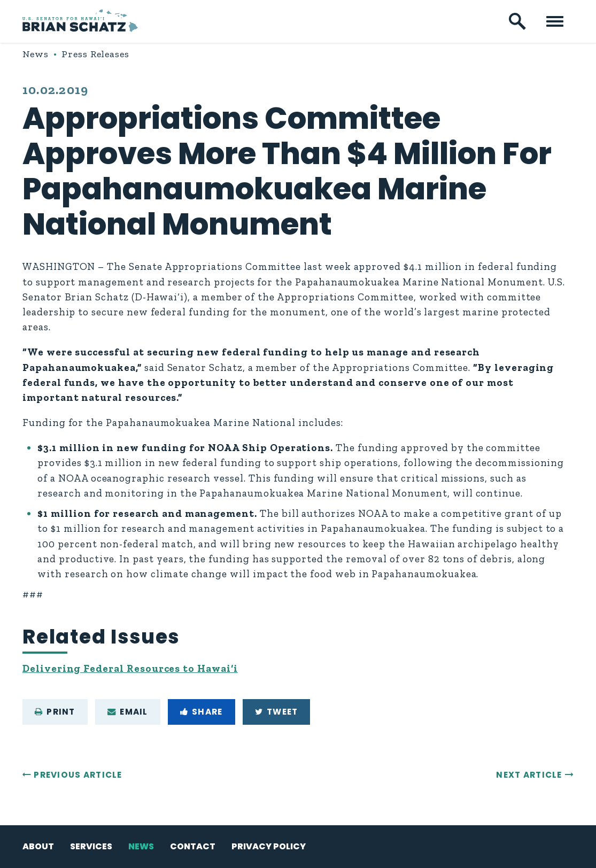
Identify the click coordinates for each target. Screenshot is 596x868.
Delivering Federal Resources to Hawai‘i (130, 668)
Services (91, 846)
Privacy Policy (269, 846)
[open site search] (517, 21)
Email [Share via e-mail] (128, 712)
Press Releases (95, 54)
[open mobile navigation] (555, 21)
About (38, 846)
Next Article (529, 775)
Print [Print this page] (55, 712)
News (36, 54)
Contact (193, 846)
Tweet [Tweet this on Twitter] (277, 712)
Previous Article (78, 775)
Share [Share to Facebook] (202, 712)
